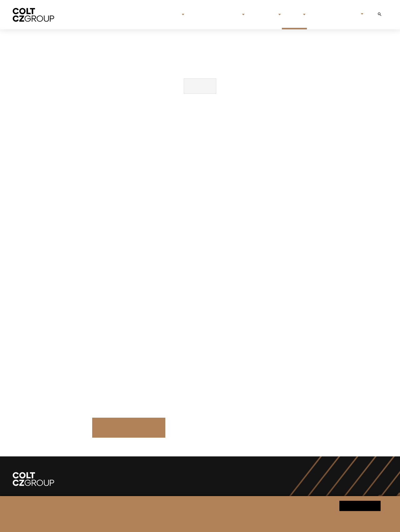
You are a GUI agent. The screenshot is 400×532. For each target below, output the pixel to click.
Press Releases (129, 427)
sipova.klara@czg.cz (185, 388)
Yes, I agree (360, 506)
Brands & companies (213, 15)
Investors (262, 15)
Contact (320, 15)
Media (292, 15)
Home (142, 15)
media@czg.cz (177, 358)
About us (166, 15)
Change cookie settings (190, 522)
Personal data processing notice (137, 522)
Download (200, 86)
